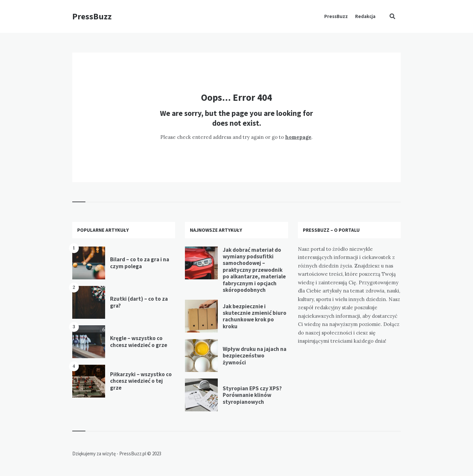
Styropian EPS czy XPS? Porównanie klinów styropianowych (252, 395)
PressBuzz (92, 16)
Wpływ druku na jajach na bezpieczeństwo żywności (255, 356)
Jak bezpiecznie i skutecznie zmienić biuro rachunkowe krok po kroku (255, 316)
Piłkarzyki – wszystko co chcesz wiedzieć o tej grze (141, 381)
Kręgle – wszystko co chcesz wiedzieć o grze (139, 341)
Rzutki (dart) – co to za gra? (139, 302)
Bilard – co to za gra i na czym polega (140, 263)
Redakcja (365, 16)
